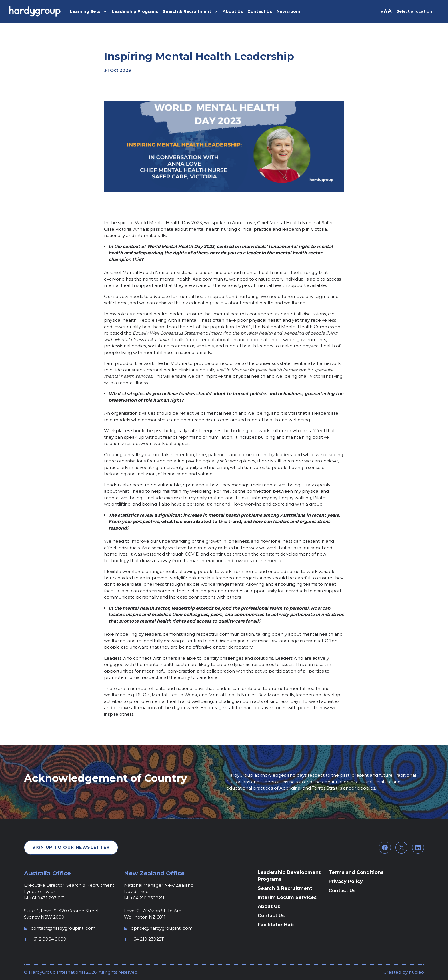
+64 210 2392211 (148, 939)
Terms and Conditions (356, 872)
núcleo (416, 972)
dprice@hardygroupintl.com (162, 928)
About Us (269, 906)
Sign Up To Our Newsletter (71, 847)
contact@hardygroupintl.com (63, 928)
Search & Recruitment (285, 888)
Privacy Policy (346, 881)
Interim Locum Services (287, 897)
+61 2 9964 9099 (49, 939)
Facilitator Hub (276, 925)
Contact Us (271, 916)
